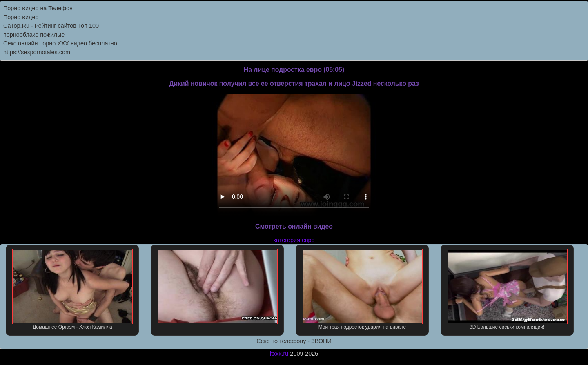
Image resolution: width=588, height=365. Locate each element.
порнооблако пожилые (34, 35)
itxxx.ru (279, 354)
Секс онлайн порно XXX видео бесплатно (60, 43)
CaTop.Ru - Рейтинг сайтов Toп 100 (51, 26)
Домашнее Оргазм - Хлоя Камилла (73, 289)
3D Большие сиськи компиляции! (507, 289)
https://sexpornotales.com (37, 52)
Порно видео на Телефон (38, 8)
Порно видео (21, 17)
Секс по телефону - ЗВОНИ (294, 341)
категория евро (294, 240)
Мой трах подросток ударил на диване (362, 289)
